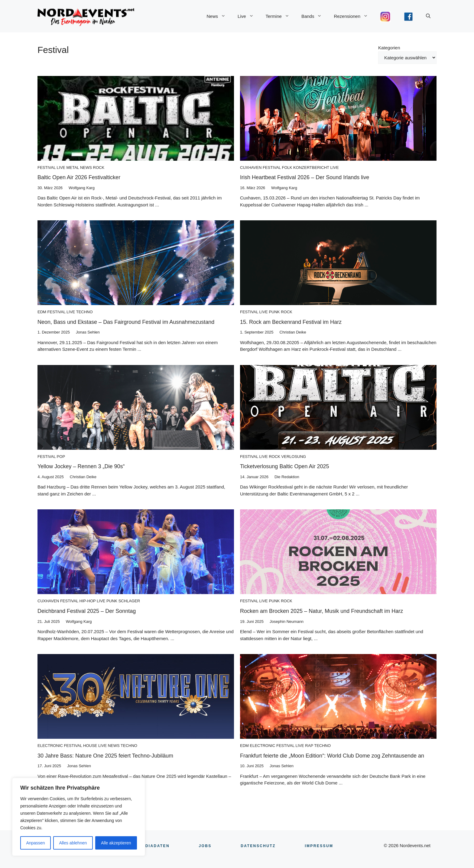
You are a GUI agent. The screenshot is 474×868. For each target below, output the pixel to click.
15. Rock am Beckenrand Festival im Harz (291, 322)
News (219, 16)
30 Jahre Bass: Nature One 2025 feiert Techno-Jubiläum (105, 756)
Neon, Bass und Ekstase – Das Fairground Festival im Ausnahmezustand (126, 322)
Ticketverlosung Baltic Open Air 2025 (285, 466)
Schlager (129, 601)
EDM (42, 312)
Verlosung (294, 457)
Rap (309, 746)
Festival (47, 168)
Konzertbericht (311, 168)
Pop (61, 457)
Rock (99, 168)
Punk (274, 312)
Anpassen (35, 843)
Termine (281, 16)
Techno (84, 312)
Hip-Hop (88, 601)
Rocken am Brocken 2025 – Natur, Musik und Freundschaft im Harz (321, 611)
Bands (315, 16)
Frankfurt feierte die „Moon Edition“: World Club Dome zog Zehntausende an (332, 756)
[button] (428, 16)
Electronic (50, 746)
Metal (73, 168)
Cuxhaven (251, 168)
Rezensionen (354, 16)
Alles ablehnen (73, 843)
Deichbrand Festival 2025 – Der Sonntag (87, 611)
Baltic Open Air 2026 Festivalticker (79, 177)
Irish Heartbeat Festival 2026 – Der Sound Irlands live (305, 177)
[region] (79, 817)
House (90, 746)
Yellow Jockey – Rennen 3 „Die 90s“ (81, 466)
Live (249, 16)
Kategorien (389, 48)
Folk (287, 168)
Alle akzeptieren (116, 843)
